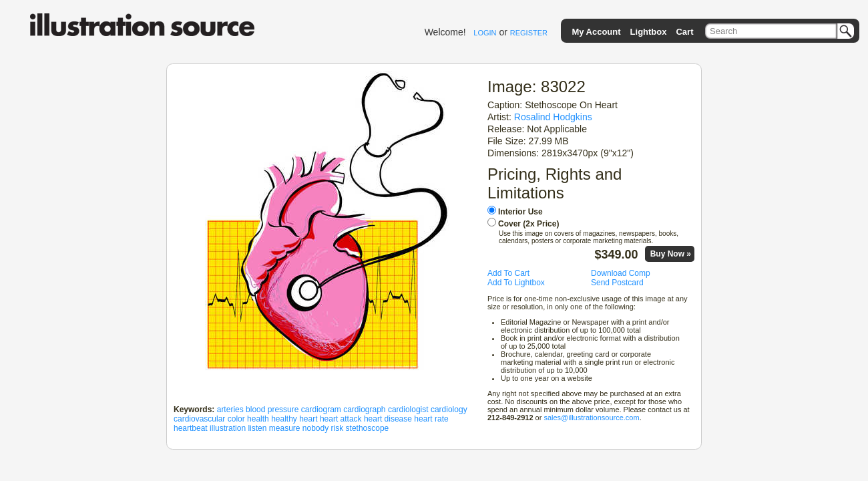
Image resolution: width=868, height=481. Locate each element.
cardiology (449, 410)
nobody (315, 428)
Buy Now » (671, 254)
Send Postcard (617, 283)
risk (338, 428)
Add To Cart (508, 273)
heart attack (341, 419)
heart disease (388, 419)
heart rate (431, 419)
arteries (230, 410)
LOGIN (485, 33)
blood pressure (272, 410)
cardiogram (321, 410)
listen (257, 428)
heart (308, 419)
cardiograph (364, 410)
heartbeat (191, 428)
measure (285, 428)
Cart (684, 32)
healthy (284, 419)
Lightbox (649, 32)
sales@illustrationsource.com (591, 418)
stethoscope (368, 428)
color (236, 419)
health (258, 419)
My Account (596, 32)
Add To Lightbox (516, 283)
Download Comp (621, 273)
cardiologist (408, 410)
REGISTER (529, 33)
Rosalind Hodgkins (553, 117)
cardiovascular (199, 419)
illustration (228, 428)
